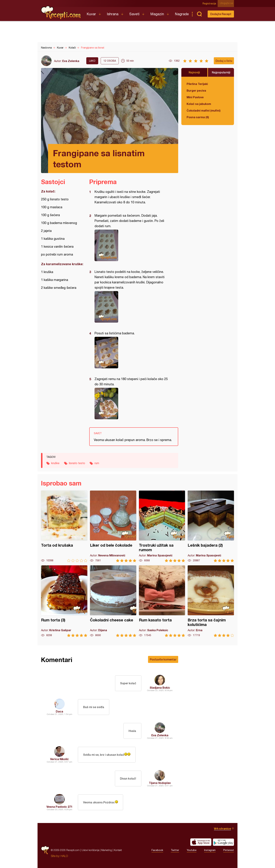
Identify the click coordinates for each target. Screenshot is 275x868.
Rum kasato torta (162, 601)
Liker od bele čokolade (113, 526)
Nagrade (182, 14)
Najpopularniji (221, 72)
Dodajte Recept (221, 14)
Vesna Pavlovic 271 (59, 807)
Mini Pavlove (195, 97)
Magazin (157, 14)
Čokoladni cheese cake (113, 601)
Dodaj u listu (224, 61)
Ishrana (113, 14)
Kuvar (91, 14)
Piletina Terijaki (197, 84)
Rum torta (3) (64, 601)
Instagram (210, 850)
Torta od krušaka (64, 526)
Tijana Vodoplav (160, 783)
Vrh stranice (222, 829)
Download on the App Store (201, 842)
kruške (55, 463)
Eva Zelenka (71, 61)
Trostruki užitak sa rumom (162, 526)
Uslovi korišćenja (90, 850)
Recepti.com (61, 13)
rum (97, 463)
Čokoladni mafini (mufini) (204, 110)
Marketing (107, 850)
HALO (64, 856)
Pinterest (229, 850)
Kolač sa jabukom (199, 104)
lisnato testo (77, 463)
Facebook (157, 850)
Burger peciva (196, 90)
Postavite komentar (163, 659)
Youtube (192, 850)
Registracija (210, 4)
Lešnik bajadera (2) (211, 526)
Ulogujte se (227, 4)
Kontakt (118, 850)
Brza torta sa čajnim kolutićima (211, 601)
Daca (59, 711)
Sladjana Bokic (160, 688)
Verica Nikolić (59, 759)
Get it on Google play (223, 842)
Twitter (175, 850)
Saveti (134, 14)
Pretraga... (199, 14)
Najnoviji (194, 72)
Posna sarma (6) (198, 117)
